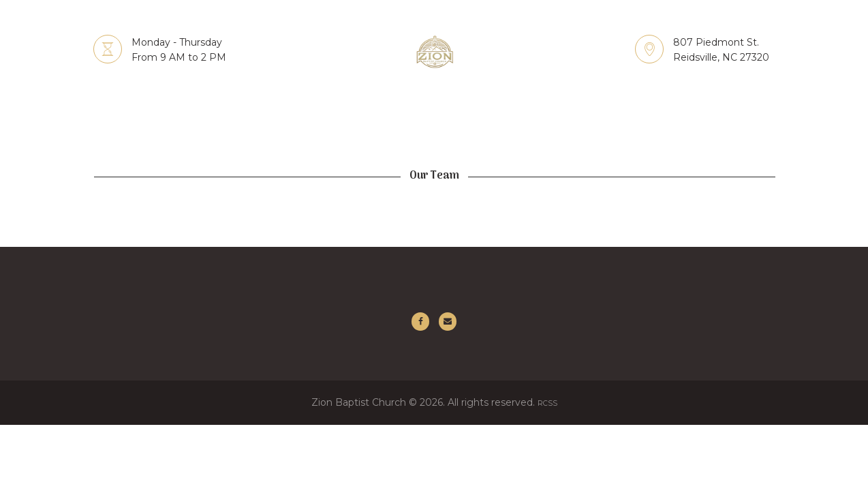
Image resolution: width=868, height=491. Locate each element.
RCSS (547, 408)
